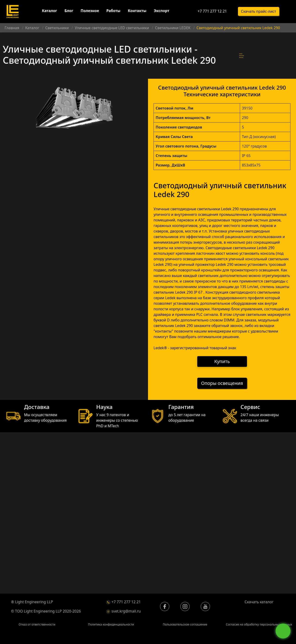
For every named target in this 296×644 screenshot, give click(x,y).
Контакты (137, 11)
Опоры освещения (222, 383)
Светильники (57, 28)
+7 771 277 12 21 (212, 12)
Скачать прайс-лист (259, 12)
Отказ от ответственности (37, 625)
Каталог (49, 11)
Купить (222, 361)
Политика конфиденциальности (111, 625)
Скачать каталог (259, 602)
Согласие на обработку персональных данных (259, 625)
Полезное (90, 11)
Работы (113, 11)
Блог (69, 11)
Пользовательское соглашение (185, 625)
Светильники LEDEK (173, 28)
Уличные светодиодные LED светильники (112, 28)
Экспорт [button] (162, 11)
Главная (12, 28)
